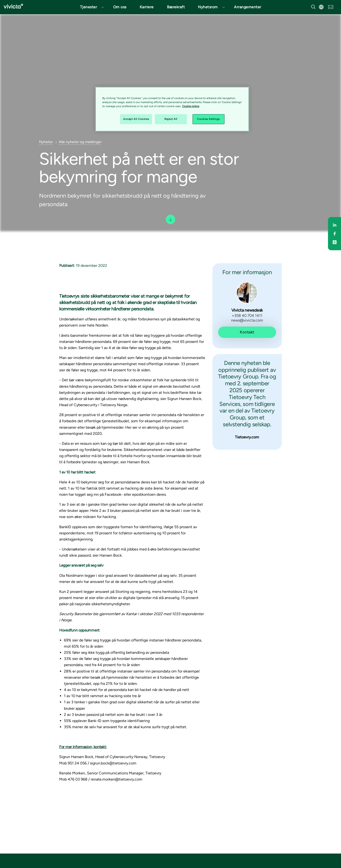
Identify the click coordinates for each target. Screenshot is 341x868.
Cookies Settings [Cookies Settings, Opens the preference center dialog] (208, 119)
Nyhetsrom (208, 7)
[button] (90, 7)
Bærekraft (176, 7)
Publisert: (67, 266)
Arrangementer (248, 7)
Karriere (147, 7)
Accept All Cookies (136, 119)
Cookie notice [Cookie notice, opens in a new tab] (191, 106)
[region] (172, 109)
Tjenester (89, 7)
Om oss (120, 7)
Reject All (171, 119)
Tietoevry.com (247, 437)
